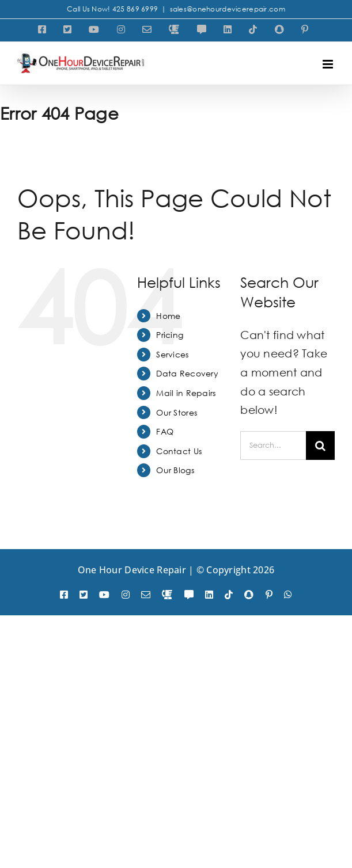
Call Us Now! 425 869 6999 (112, 9)
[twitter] (84, 595)
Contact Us (179, 451)
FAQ (165, 431)
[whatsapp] (288, 595)
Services (172, 354)
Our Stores (177, 412)
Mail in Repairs (186, 393)
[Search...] (273, 446)
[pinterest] (269, 595)
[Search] (320, 446)
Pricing (170, 335)
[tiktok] (229, 595)
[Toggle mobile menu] (329, 64)
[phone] (167, 595)
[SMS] (189, 595)
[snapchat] (249, 595)
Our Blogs (175, 470)
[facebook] (64, 595)
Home (168, 316)
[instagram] (126, 595)
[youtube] (104, 595)
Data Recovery (187, 373)
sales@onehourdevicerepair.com (228, 9)
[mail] (146, 595)
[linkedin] (209, 595)
